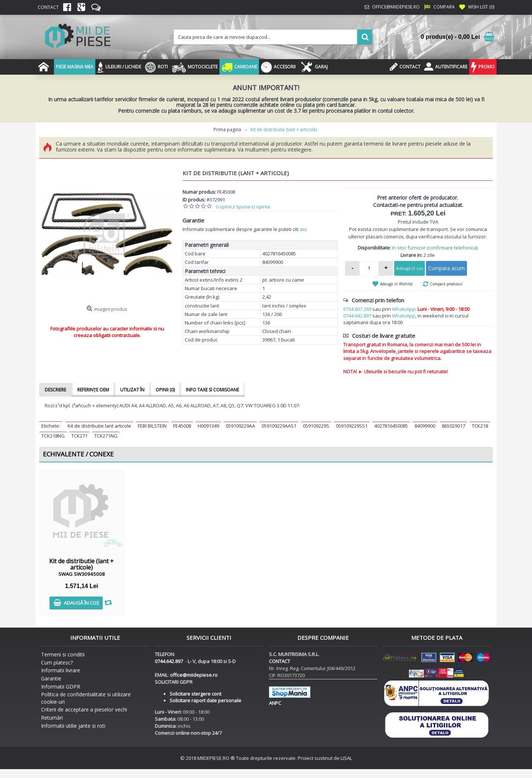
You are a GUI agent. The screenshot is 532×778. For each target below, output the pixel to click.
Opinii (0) (165, 390)
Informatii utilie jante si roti (73, 726)
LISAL (346, 758)
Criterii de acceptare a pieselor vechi (84, 709)
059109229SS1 (352, 426)
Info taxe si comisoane (212, 390)
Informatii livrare (61, 670)
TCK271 (79, 436)
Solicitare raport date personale (205, 700)
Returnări (52, 718)
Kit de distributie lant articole (99, 426)
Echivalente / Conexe (78, 454)
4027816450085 (391, 426)
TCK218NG (53, 436)
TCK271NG (106, 436)
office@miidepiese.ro (194, 675)
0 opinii (224, 207)
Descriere (55, 390)
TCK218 (480, 426)
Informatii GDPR (61, 687)
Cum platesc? (57, 663)
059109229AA (240, 426)
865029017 (453, 426)
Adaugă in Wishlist (396, 284)
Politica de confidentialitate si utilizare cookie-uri (86, 698)
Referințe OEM (93, 390)
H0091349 (208, 426)
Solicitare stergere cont (195, 694)
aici (303, 229)
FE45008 (182, 426)
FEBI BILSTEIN (152, 426)
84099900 (425, 426)
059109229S (316, 426)
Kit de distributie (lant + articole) (81, 567)
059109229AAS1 (279, 426)
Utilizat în (132, 390)
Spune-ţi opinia (253, 207)
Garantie (51, 678)
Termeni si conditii (63, 654)
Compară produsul (446, 284)
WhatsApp (404, 309)
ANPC (275, 703)
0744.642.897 (357, 316)
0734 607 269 (357, 309)
